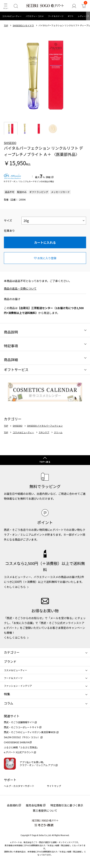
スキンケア (44, 432)
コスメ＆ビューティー (12, 16)
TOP (6, 25)
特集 (7, 694)
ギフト (71, 16)
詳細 (48, 177)
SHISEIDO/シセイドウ (23, 25)
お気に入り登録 (47, 258)
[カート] (83, 6)
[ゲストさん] (74, 6)
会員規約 (12, 805)
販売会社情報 (34, 805)
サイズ (8, 220)
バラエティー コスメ (35, 16)
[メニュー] (6, 6)
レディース (83, 16)
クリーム (58, 432)
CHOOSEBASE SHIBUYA (17, 742)
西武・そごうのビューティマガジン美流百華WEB (30, 732)
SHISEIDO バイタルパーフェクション (45, 426)
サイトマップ (54, 786)
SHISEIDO (10, 143)
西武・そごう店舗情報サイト (19, 722)
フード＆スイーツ (56, 16)
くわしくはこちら (15, 587)
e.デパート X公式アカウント (19, 752)
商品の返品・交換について (20, 288)
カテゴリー (12, 652)
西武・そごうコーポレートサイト (21, 727)
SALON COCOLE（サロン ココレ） (22, 737)
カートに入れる (45, 242)
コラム (9, 703)
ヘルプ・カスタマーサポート (19, 786)
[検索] (16, 6)
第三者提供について (45, 811)
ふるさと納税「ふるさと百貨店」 (21, 747)
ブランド (10, 661)
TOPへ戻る (45, 462)
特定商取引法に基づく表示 (67, 805)
